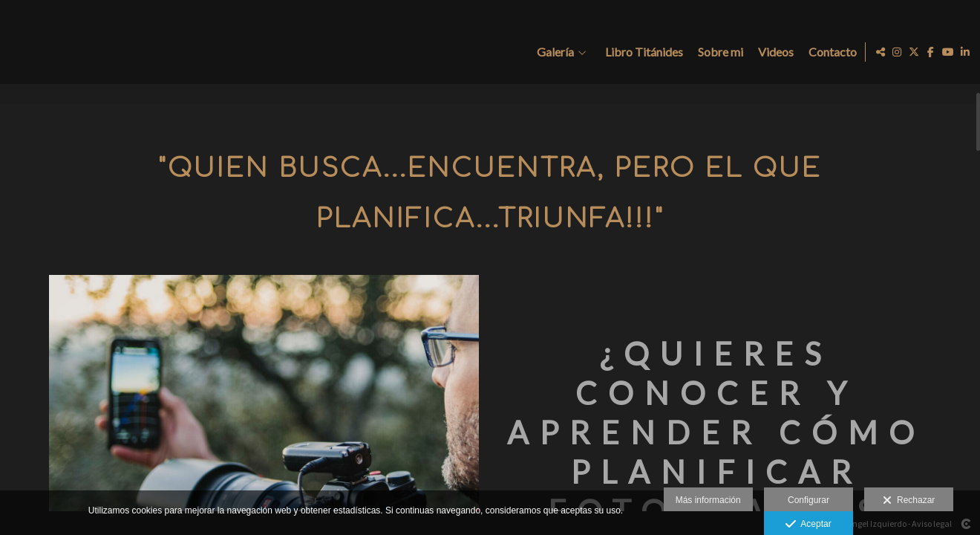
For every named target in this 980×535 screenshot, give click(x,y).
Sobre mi (718, 52)
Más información (708, 500)
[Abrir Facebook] (931, 52)
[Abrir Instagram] (897, 52)
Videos (773, 52)
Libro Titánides (641, 52)
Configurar (808, 500)
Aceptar (808, 525)
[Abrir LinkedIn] (965, 52)
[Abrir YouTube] (948, 52)
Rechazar (909, 501)
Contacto (830, 52)
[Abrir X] (914, 52)
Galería (552, 52)
